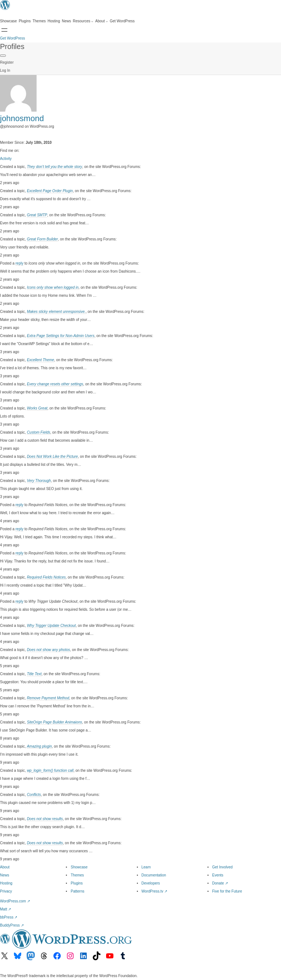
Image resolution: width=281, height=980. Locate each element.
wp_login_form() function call (50, 770)
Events (218, 875)
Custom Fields (38, 432)
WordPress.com (15, 901)
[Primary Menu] (3, 56)
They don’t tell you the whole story (54, 167)
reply (19, 263)
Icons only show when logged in (53, 287)
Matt (5, 909)
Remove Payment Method (48, 698)
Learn (146, 867)
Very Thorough (39, 481)
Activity (6, 159)
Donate (220, 883)
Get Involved (222, 867)
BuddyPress (12, 925)
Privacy (6, 891)
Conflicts (34, 795)
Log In (5, 70)
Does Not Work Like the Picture (52, 457)
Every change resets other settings (55, 384)
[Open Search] (4, 30)
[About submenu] (102, 21)
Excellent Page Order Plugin (50, 191)
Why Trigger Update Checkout (51, 626)
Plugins (77, 883)
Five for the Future (227, 891)
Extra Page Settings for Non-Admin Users (61, 336)
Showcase (79, 867)
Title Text (34, 674)
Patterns (77, 891)
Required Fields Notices (46, 577)
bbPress (9, 917)
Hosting (6, 883)
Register (7, 62)
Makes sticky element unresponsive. (56, 312)
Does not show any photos (48, 650)
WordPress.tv (155, 891)
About (5, 867)
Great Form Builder (42, 239)
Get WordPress (12, 38)
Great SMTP (37, 215)
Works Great (37, 408)
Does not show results (45, 819)
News (5, 875)
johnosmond (22, 118)
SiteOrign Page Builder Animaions (54, 722)
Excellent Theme (40, 360)
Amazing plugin (39, 746)
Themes (77, 875)
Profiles (12, 46)
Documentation (154, 875)
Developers (151, 883)
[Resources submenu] (83, 21)
